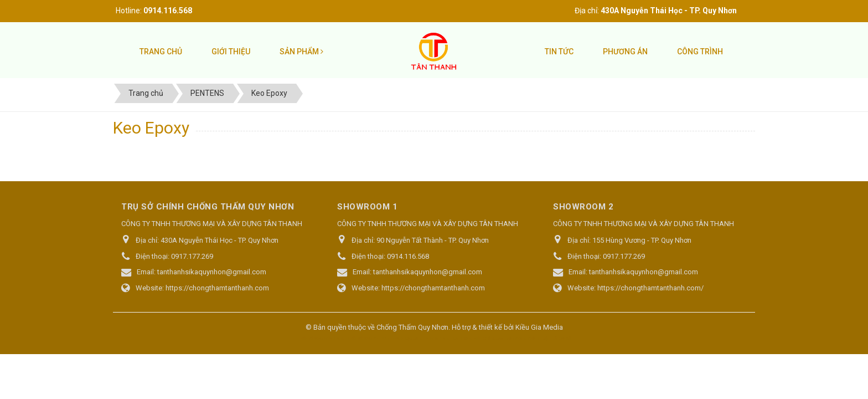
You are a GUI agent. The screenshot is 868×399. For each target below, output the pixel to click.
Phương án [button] (625, 52)
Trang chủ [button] (161, 52)
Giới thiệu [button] (231, 52)
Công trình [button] (700, 52)
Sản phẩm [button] (301, 52)
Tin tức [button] (559, 52)
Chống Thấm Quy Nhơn (412, 327)
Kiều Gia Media (539, 327)
